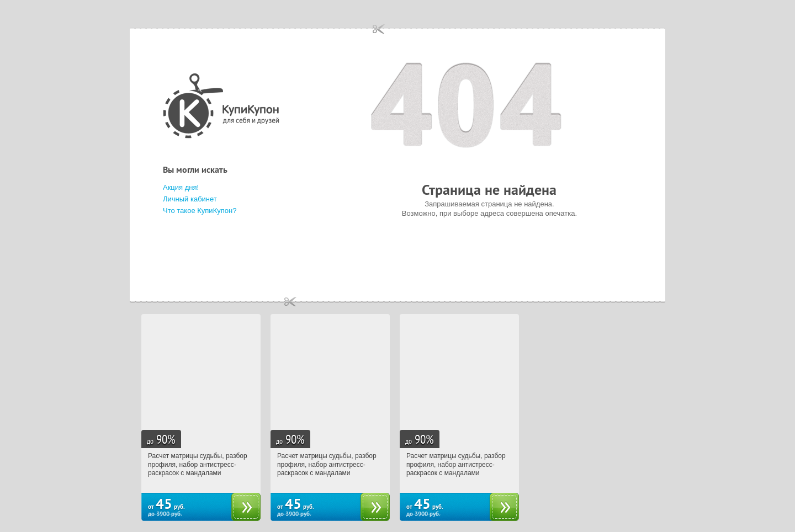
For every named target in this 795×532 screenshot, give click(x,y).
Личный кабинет (190, 199)
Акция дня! (181, 187)
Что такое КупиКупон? (200, 211)
